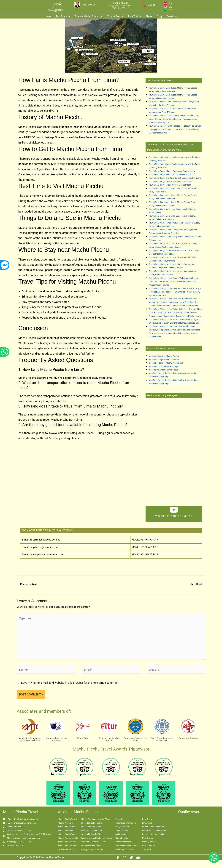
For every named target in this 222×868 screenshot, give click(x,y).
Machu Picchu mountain (153, 827)
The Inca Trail (122, 830)
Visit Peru (146, 849)
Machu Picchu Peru (67, 830)
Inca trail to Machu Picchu (93, 834)
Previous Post (27, 584)
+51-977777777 (149, 540)
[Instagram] (125, 858)
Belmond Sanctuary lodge (154, 834)
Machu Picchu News (67, 846)
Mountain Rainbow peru (126, 823)
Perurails (119, 819)
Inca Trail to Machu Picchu (127, 846)
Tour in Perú (115, 16)
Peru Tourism (148, 838)
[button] (63, 16)
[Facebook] (118, 858)
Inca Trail (135, 16)
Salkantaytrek (122, 834)
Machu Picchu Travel (67, 819)
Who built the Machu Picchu (93, 842)
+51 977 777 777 (21, 827)
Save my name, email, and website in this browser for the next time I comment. (70, 683)
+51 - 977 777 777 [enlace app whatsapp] (121, 8)
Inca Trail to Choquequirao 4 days (163, 366)
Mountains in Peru (123, 842)
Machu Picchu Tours (67, 827)
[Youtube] (138, 858)
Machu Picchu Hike (124, 849)
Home (48, 16)
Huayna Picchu (122, 827)
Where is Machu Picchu (92, 846)
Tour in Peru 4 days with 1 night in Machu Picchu (170, 185)
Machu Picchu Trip (66, 823)
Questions (172, 16)
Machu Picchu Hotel (67, 842)
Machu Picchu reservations (154, 830)
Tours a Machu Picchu (88, 16)
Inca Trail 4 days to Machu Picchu (164, 359)
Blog (159, 16)
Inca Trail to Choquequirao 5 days (163, 370)
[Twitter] (131, 858)
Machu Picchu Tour (66, 834)
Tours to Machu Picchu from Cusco (97, 838)
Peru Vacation (148, 846)
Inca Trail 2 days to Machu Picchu (164, 356)
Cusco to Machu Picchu (92, 823)
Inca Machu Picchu (66, 849)
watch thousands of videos (174, 516)
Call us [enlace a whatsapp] (152, 5)
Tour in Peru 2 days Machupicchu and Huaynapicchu (172, 174)
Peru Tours (147, 819)
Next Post (197, 584)
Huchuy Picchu (149, 842)
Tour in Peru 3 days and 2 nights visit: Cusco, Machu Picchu (175, 178)
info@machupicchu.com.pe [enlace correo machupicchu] (121, 6)
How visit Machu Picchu (92, 830)
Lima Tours (147, 823)
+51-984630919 (149, 547)
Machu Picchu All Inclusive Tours (96, 819)
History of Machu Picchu (92, 849)
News (149, 16)
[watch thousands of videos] (174, 510)
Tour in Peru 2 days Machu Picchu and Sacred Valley (172, 171)
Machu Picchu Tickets (68, 838)
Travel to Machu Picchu (91, 827)
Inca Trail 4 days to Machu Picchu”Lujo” (166, 363)
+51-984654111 (149, 555)
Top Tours (63, 16)
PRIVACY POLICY (15, 846)
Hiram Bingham (122, 838)
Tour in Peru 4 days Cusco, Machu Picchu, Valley (170, 181)
